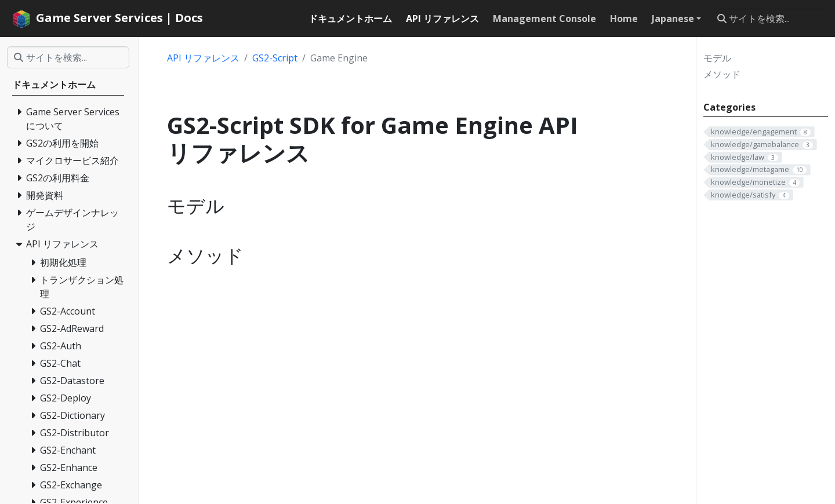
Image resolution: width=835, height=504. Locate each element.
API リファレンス (203, 58)
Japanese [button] (673, 19)
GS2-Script (275, 58)
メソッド (722, 74)
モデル (717, 58)
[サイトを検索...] (769, 19)
